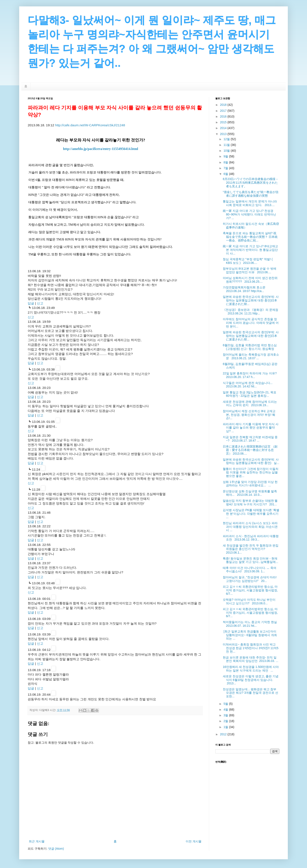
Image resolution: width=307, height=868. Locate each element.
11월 (227, 145)
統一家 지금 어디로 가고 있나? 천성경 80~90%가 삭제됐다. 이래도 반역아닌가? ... (249, 214)
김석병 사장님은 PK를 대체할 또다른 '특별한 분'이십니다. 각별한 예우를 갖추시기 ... (251, 514)
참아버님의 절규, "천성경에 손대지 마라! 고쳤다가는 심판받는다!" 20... (250, 579)
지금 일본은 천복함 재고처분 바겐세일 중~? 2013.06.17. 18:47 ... (250, 439)
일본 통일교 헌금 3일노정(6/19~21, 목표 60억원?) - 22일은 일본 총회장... (250, 394)
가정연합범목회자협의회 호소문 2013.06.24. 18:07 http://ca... (245, 289)
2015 (224, 122)
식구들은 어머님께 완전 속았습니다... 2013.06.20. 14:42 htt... (248, 385)
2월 (226, 721)
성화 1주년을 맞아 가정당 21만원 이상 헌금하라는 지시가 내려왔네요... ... (250, 484)
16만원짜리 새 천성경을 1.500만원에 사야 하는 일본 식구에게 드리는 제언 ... (251, 669)
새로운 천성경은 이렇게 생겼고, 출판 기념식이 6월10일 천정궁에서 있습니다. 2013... (251, 680)
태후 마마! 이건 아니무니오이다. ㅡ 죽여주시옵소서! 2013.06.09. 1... (250, 570)
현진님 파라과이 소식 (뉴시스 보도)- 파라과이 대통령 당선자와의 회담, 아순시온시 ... (250, 527)
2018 (224, 105)
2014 (224, 128)
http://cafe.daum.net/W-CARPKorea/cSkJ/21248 (90, 125)
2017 (224, 111)
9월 (226, 156)
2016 (224, 116)
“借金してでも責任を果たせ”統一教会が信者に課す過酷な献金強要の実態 (251, 194)
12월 (227, 139)
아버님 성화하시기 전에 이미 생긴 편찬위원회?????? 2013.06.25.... (250, 280)
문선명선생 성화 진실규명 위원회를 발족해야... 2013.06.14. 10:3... (250, 493)
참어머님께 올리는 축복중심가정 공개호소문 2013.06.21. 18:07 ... (251, 356)
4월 (226, 710)
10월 (227, 151)
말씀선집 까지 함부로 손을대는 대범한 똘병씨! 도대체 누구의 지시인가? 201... (250, 502)
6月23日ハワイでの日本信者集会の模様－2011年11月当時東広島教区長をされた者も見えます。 (251, 183)
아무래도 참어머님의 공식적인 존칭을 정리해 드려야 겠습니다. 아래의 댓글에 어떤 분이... (251, 323)
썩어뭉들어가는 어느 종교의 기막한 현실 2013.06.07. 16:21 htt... (251, 624)
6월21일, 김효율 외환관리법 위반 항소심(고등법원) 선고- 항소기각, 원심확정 (250, 347)
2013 (224, 134)
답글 (31, 303)
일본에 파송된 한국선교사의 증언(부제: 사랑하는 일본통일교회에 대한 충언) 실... (251, 461)
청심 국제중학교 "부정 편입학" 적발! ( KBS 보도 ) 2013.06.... (248, 261)
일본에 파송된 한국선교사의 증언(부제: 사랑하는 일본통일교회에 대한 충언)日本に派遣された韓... (251, 300)
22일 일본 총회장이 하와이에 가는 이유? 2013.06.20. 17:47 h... (251, 375)
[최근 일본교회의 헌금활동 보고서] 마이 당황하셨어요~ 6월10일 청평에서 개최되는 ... (250, 635)
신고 (40, 303)
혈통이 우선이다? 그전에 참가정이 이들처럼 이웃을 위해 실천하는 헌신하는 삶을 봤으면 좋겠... (251, 473)
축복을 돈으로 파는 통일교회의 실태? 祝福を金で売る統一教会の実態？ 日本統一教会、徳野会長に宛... (250, 237)
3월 (226, 715)
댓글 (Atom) (56, 849)
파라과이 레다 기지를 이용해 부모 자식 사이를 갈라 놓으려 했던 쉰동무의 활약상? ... (251, 428)
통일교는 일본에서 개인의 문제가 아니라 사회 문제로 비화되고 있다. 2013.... (250, 203)
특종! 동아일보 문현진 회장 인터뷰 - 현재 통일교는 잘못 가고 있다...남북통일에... (251, 560)
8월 (226, 162)
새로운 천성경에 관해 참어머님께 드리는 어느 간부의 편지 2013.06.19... (250, 403)
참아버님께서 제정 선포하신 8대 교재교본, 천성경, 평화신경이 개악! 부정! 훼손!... (249, 415)
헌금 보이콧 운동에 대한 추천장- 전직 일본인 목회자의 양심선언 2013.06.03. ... (251, 659)
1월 (226, 727)
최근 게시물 (37, 841)
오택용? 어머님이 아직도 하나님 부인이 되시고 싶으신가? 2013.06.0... (249, 601)
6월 (226, 174)
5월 (226, 704)
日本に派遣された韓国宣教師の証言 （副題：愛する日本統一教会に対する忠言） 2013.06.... (250, 450)
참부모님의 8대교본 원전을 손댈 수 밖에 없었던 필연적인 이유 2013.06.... (250, 270)
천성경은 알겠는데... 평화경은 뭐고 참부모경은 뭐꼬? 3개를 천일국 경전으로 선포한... (251, 693)
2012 (224, 734)
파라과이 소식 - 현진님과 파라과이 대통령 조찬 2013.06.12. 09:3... (251, 538)
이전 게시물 (194, 841)
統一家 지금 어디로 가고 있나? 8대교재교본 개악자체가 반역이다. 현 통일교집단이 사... (250, 250)
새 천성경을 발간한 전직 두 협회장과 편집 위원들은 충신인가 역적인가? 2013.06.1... (251, 549)
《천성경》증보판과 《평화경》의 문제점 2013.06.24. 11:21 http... (251, 312)
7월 (226, 168)
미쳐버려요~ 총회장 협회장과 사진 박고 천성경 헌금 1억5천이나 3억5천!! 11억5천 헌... (251, 648)
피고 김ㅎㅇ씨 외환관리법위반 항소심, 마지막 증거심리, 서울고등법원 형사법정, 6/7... (250, 590)
